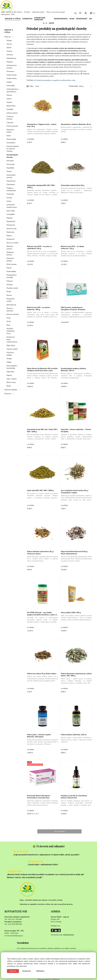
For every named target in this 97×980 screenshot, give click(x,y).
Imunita (9, 198)
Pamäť (9, 268)
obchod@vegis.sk (16, 936)
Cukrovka (10, 123)
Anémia (9, 51)
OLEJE (72, 19)
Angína (9, 82)
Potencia (10, 281)
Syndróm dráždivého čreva (11, 331)
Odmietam (40, 971)
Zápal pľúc (10, 372)
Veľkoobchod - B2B (8, 14)
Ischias (9, 201)
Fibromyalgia (11, 139)
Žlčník (9, 386)
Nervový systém (12, 243)
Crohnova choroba (10, 118)
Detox (9, 136)
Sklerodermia (11, 305)
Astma (9, 99)
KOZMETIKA (27, 19)
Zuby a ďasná (11, 379)
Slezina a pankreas (10, 310)
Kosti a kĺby (11, 211)
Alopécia (10, 62)
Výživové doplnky (11, 390)
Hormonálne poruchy (11, 176)
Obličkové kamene (10, 254)
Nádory (9, 236)
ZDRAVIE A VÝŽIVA (13, 19)
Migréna (10, 218)
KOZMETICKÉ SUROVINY (40, 19)
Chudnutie (10, 194)
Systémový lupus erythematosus (12, 339)
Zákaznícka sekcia (38, 12)
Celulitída (10, 109)
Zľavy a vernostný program (56, 12)
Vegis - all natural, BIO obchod (12, 12)
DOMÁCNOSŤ (82, 19)
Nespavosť (10, 239)
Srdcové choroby (13, 314)
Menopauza (11, 225)
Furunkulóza (11, 143)
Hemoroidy (11, 164)
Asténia (9, 102)
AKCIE (51, 23)
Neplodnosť (11, 221)
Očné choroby (12, 264)
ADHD (9, 48)
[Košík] (92, 13)
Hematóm (10, 161)
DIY (91, 19)
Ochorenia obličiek (10, 259)
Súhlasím (13, 971)
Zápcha (9, 375)
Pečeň (9, 292)
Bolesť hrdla (11, 106)
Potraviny (8, 394)
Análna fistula (12, 75)
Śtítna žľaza (11, 345)
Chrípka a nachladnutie (11, 189)
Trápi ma (8, 37)
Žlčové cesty (11, 382)
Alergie (9, 40)
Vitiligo (9, 362)
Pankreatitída (11, 271)
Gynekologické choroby (12, 156)
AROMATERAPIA (61, 19)
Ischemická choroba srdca (12, 206)
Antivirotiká (11, 86)
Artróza (9, 95)
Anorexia (10, 55)
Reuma (9, 295)
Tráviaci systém (12, 349)
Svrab (9, 321)
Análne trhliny (12, 78)
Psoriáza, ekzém (12, 288)
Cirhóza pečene (12, 113)
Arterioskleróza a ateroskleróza (13, 90)
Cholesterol (11, 184)
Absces (9, 44)
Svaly (9, 318)
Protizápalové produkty (11, 276)
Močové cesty (12, 229)
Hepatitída (10, 168)
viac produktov (59, 831)
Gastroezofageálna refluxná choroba (13, 149)
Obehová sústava (10, 247)
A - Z (45, 23)
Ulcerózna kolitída (10, 354)
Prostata (10, 285)
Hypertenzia (11, 181)
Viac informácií (21, 966)
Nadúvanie (10, 232)
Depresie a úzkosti (10, 131)
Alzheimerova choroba (12, 67)
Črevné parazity (12, 126)
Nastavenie (27, 971)
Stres (8, 325)
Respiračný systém (11, 300)
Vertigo (9, 359)
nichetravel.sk (68, 935)
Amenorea (10, 71)
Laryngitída (11, 214)
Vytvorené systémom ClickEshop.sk (48, 979)
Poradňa (27, 12)
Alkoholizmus (11, 58)
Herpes (9, 171)
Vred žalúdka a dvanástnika (12, 367)
